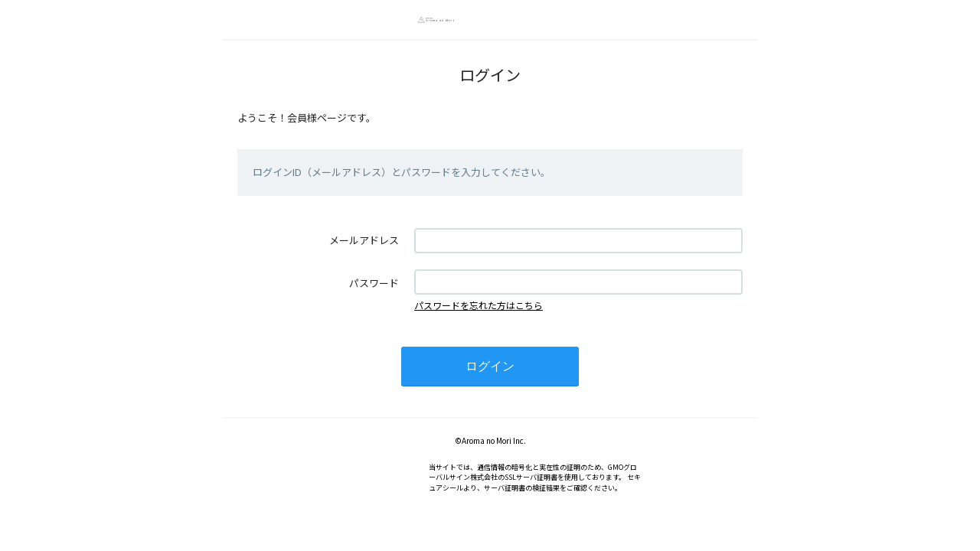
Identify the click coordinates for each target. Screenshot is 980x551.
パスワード (374, 283)
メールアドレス (364, 240)
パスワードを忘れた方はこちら (479, 305)
